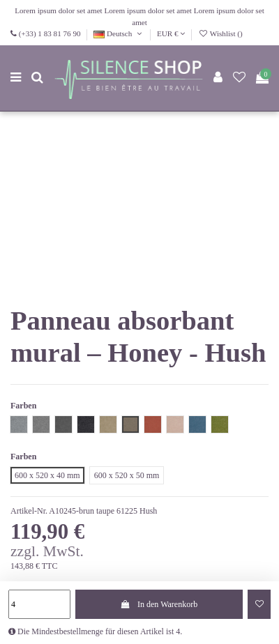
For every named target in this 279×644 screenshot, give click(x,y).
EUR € (171, 33)
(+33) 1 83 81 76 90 (50, 33)
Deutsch (119, 33)
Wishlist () (220, 33)
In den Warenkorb (159, 604)
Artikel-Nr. (29, 511)
